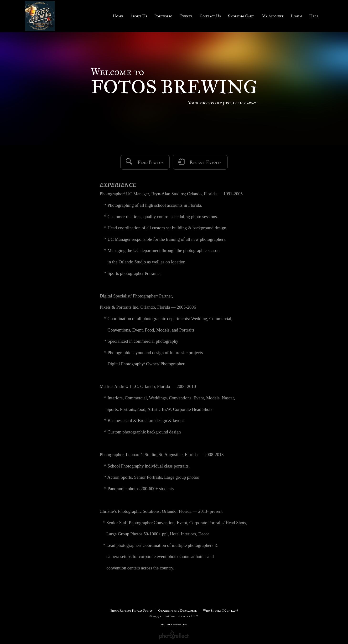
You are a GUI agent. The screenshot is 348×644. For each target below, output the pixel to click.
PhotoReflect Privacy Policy (131, 611)
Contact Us (210, 16)
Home (118, 16)
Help (314, 16)
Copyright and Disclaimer (178, 611)
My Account (273, 16)
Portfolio (163, 16)
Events (186, 16)
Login (296, 16)
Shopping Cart (241, 16)
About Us (139, 16)
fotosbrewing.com (174, 624)
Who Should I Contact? (220, 611)
